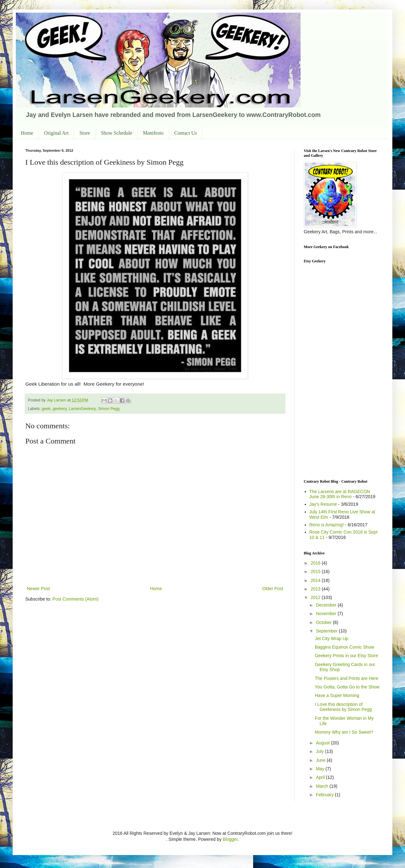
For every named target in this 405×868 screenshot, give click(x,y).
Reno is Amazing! (327, 525)
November (327, 614)
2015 (316, 572)
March (323, 786)
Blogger (230, 839)
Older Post (273, 589)
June (321, 760)
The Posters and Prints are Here (347, 678)
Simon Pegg (109, 409)
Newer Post (38, 589)
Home (27, 133)
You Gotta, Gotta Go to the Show (347, 687)
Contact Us (186, 133)
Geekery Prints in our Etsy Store (346, 656)
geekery (59, 409)
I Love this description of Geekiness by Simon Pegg (343, 707)
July (320, 751)
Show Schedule (117, 133)
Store (85, 133)
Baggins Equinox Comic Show (345, 647)
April (321, 777)
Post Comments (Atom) (75, 599)
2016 (316, 563)
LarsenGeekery (82, 409)
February (325, 795)
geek (46, 409)
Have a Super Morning (337, 695)
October (324, 622)
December (327, 605)
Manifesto (153, 133)
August (323, 743)
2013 (316, 589)
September (327, 631)
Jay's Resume (323, 504)
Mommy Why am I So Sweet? (344, 732)
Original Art (56, 133)
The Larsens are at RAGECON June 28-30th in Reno (340, 494)
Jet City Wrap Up (332, 639)
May (321, 769)
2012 (316, 597)
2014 (316, 580)
